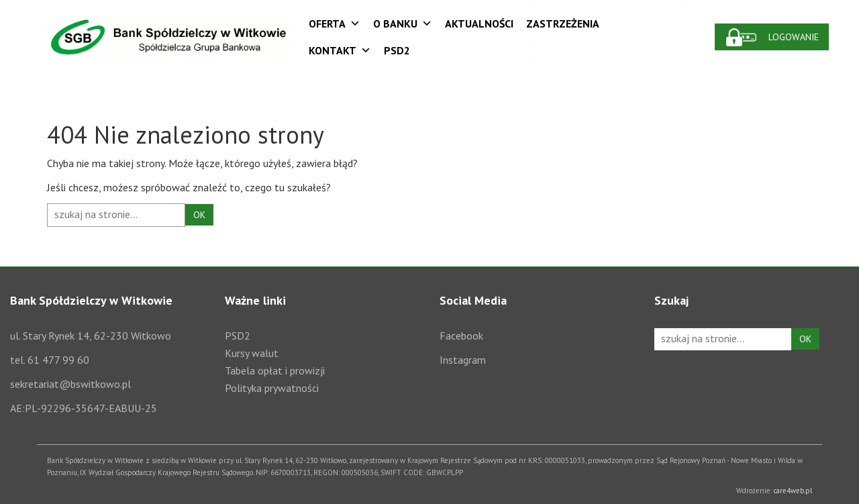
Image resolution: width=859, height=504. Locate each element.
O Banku (403, 23)
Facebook (461, 336)
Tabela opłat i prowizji (275, 370)
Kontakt (340, 50)
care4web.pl (793, 491)
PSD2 (397, 50)
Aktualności (479, 23)
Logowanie (794, 37)
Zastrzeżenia (563, 23)
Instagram (463, 360)
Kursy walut (252, 353)
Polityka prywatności (272, 388)
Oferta (335, 23)
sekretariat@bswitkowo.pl (70, 384)
